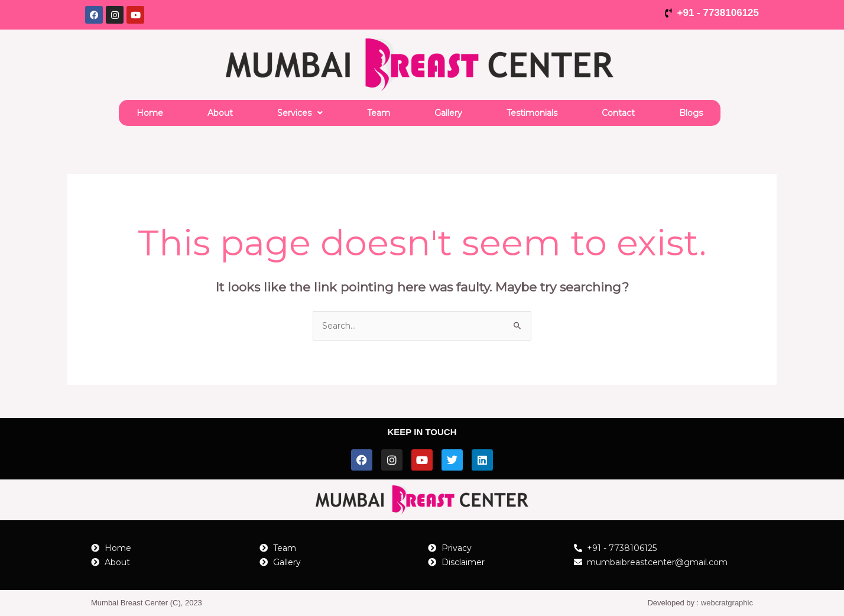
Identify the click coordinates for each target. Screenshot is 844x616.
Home (150, 113)
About (220, 113)
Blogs (691, 113)
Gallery (448, 113)
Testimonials (532, 113)
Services (300, 113)
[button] (300, 113)
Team (379, 113)
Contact (618, 113)
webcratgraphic (727, 603)
